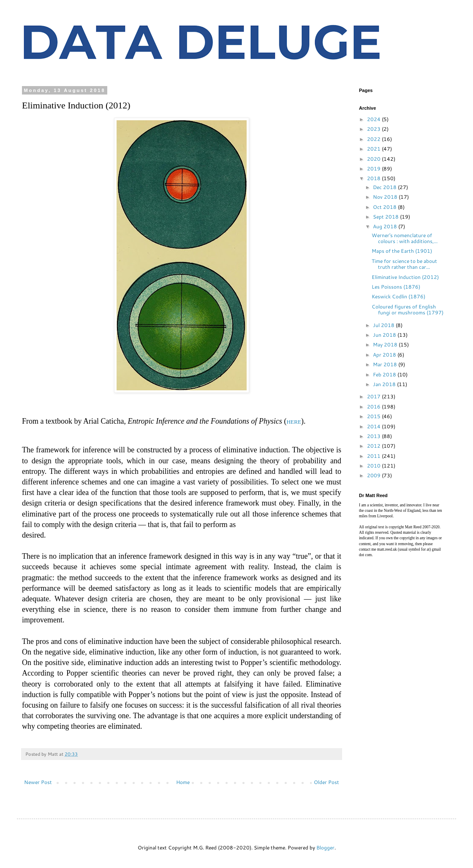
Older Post (326, 782)
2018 (374, 178)
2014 (374, 426)
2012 (374, 446)
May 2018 (386, 345)
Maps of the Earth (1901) (402, 251)
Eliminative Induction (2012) (405, 277)
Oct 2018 (385, 207)
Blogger (325, 848)
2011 (374, 456)
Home (183, 782)
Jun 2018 (385, 335)
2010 (374, 466)
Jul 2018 (384, 325)
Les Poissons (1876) (396, 287)
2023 (374, 129)
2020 (374, 159)
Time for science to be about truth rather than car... (404, 264)
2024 (374, 119)
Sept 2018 (386, 217)
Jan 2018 (385, 384)
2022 (374, 139)
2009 (374, 475)
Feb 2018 (385, 375)
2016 (374, 407)
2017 (374, 396)
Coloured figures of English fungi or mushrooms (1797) (408, 310)
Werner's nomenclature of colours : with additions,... (405, 238)
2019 (374, 169)
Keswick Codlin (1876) (398, 296)
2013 (374, 436)
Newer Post (38, 782)
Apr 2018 (385, 355)
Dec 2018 (385, 187)
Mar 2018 (386, 364)
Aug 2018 (386, 226)
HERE (294, 422)
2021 (374, 149)
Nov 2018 (386, 197)
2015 (374, 416)
